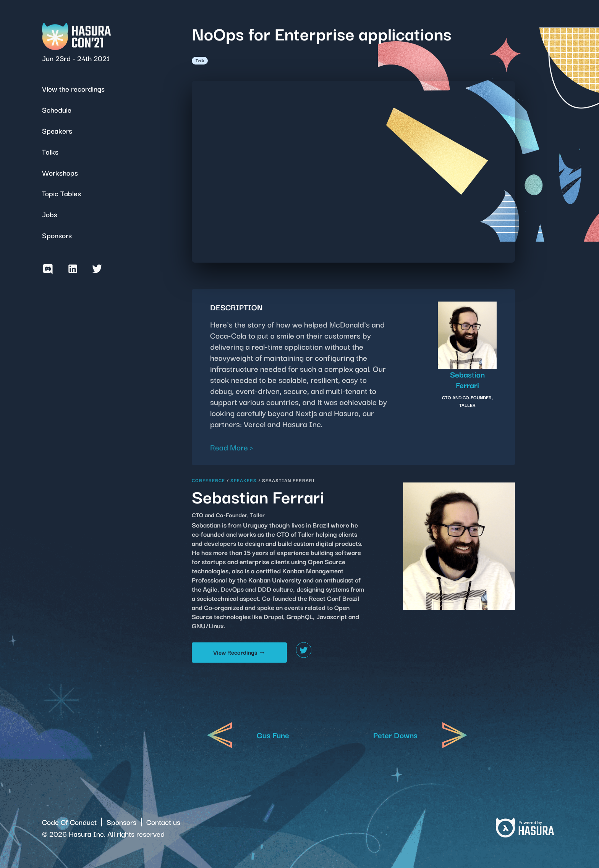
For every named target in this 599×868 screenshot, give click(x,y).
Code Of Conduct (69, 822)
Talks (50, 151)
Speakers (57, 130)
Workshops (60, 172)
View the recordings (73, 88)
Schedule (57, 109)
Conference (208, 480)
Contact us (163, 822)
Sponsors (57, 235)
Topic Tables (62, 193)
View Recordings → (239, 652)
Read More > (232, 447)
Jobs (50, 214)
